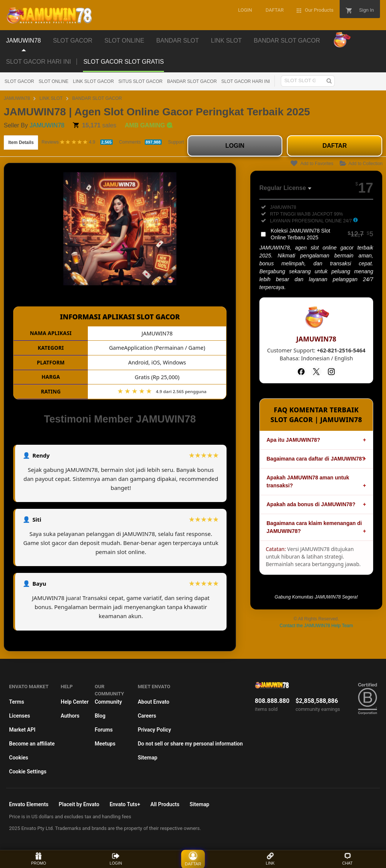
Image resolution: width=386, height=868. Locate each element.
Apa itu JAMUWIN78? (293, 440)
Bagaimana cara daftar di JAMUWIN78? (316, 459)
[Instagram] (331, 372)
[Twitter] (316, 372)
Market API (22, 730)
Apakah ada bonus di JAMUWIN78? (311, 504)
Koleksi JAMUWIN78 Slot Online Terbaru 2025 (322, 234)
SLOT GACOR (19, 81)
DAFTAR (335, 146)
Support (176, 142)
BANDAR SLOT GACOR (192, 81)
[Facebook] (301, 372)
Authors (70, 716)
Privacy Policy (154, 730)
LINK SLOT (51, 98)
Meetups (105, 744)
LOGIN (235, 146)
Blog (100, 716)
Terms (17, 702)
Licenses (20, 716)
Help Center (75, 702)
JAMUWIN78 (17, 98)
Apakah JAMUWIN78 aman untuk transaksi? (308, 481)
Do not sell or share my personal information (190, 744)
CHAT (348, 859)
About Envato (153, 702)
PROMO (39, 859)
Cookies (19, 758)
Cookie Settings (28, 772)
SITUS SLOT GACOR (140, 81)
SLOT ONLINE (53, 81)
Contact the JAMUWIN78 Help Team (316, 626)
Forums (104, 730)
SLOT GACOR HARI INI (38, 62)
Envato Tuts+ (125, 804)
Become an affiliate (32, 744)
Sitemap (147, 758)
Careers (147, 716)
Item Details (21, 142)
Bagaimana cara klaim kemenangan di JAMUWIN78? (314, 527)
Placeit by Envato (79, 804)
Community (108, 702)
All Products (165, 804)
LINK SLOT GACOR (93, 81)
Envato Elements (29, 804)
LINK (270, 859)
